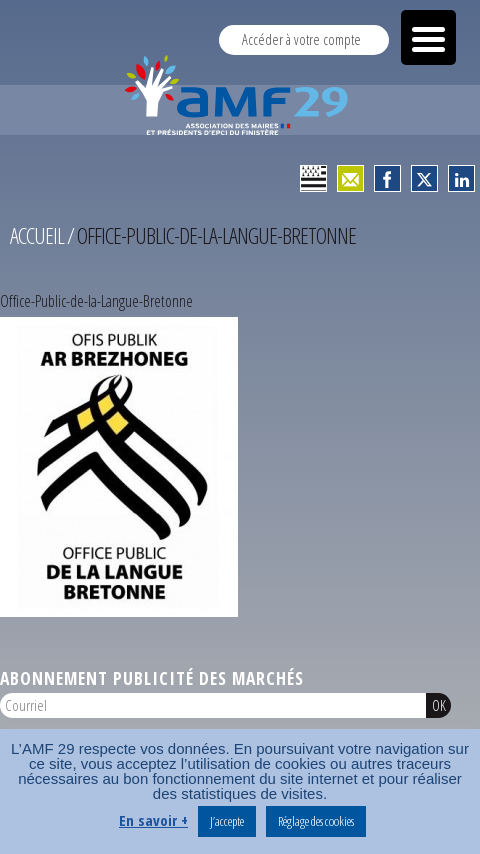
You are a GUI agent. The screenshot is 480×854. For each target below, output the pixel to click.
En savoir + (153, 820)
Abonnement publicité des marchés (152, 678)
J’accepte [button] (227, 821)
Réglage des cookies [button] (316, 821)
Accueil (37, 235)
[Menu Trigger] (428, 37)
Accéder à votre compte (301, 39)
